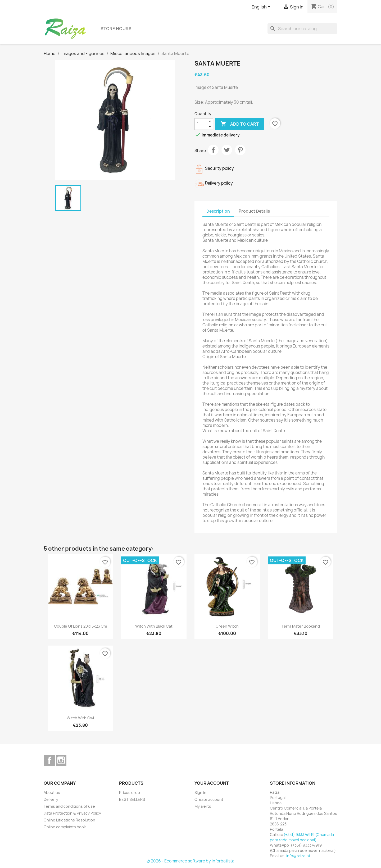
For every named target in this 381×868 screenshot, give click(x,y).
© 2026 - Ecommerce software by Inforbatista (190, 861)
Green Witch (227, 626)
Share (213, 150)
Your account (212, 783)
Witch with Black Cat (154, 626)
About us (52, 792)
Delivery (51, 799)
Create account (209, 799)
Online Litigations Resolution (69, 820)
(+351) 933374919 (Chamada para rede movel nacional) (302, 837)
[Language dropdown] (262, 7)
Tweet (227, 150)
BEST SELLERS (132, 799)
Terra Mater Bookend (301, 626)
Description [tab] (218, 211)
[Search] (302, 29)
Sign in (200, 792)
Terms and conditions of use (69, 806)
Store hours (116, 29)
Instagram (61, 760)
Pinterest (240, 150)
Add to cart (240, 124)
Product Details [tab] (254, 211)
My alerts (203, 806)
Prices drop (130, 792)
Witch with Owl (80, 718)
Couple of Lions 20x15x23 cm (80, 626)
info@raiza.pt (298, 856)
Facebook (49, 760)
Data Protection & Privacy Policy (72, 813)
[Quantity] (201, 124)
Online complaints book (65, 827)
